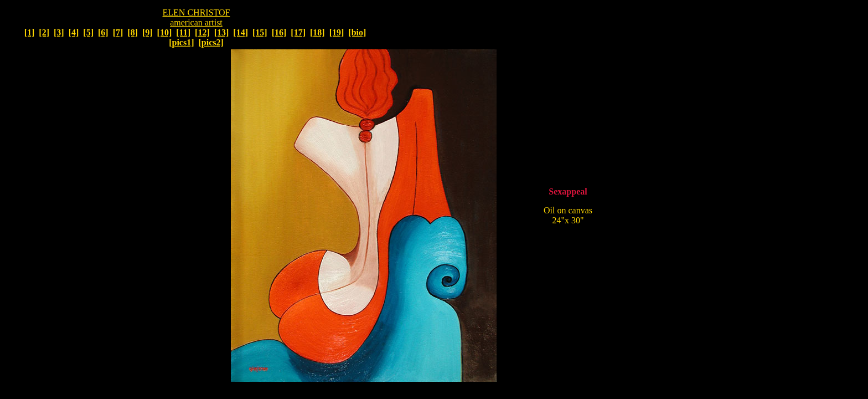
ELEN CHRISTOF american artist (197, 17)
